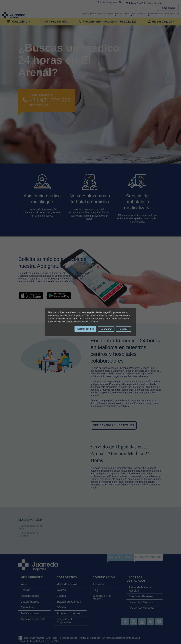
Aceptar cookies (85, 329)
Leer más (94, 322)
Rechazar (124, 329)
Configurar (106, 329)
